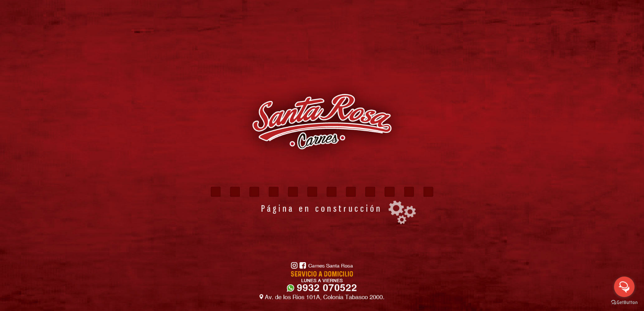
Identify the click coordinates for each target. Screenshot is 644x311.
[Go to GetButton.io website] (624, 303)
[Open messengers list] (624, 287)
